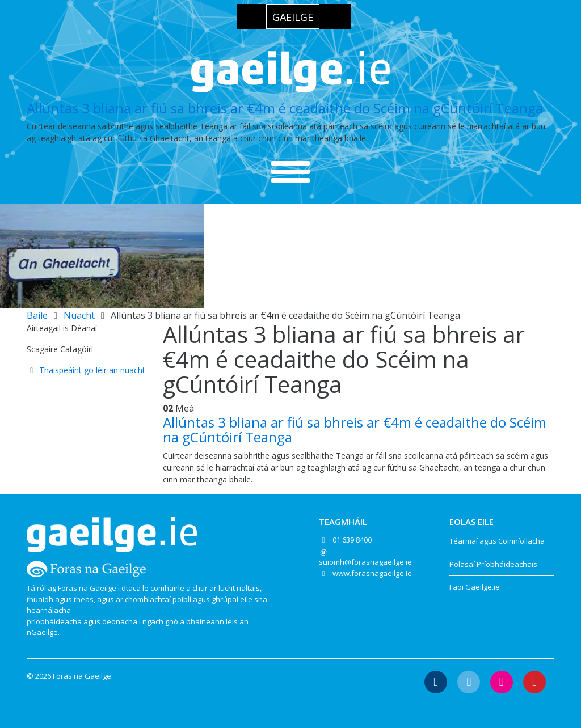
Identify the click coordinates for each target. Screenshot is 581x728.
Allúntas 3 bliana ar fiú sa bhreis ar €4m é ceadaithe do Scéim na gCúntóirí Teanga (285, 108)
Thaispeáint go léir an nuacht (86, 370)
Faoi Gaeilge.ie (475, 587)
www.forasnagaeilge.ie (372, 573)
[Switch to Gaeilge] (293, 16)
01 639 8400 (352, 540)
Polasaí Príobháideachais (493, 564)
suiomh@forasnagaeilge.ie (365, 562)
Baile (37, 315)
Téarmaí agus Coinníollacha (497, 541)
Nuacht (79, 315)
